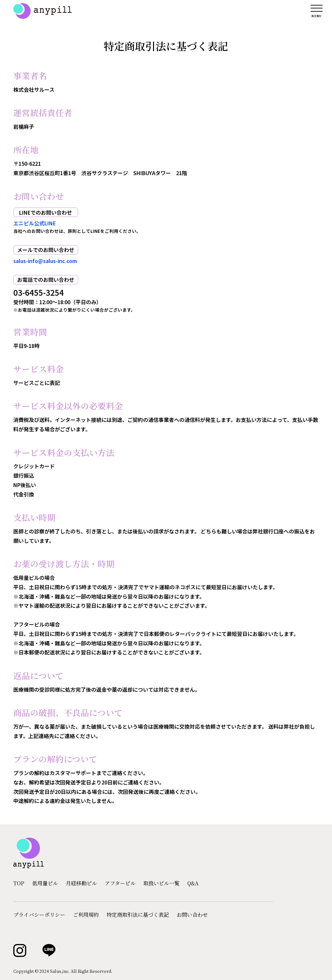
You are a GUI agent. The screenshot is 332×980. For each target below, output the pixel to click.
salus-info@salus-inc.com (45, 261)
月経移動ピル (81, 883)
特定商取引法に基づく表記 (138, 915)
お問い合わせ (192, 915)
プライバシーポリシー (39, 915)
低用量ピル (45, 883)
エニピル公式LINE (35, 223)
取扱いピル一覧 (161, 883)
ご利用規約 (86, 915)
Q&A (193, 883)
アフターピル (120, 883)
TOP (19, 883)
